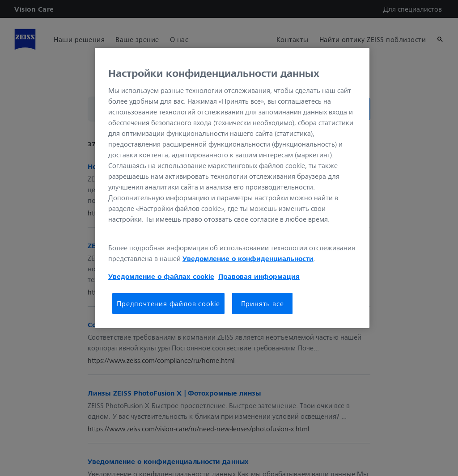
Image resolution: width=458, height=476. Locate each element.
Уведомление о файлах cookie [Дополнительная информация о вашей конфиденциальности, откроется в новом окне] (161, 276)
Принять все (263, 303)
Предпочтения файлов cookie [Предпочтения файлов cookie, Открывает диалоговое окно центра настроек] (168, 303)
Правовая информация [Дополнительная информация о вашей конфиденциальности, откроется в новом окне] (259, 276)
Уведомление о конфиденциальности (248, 258)
